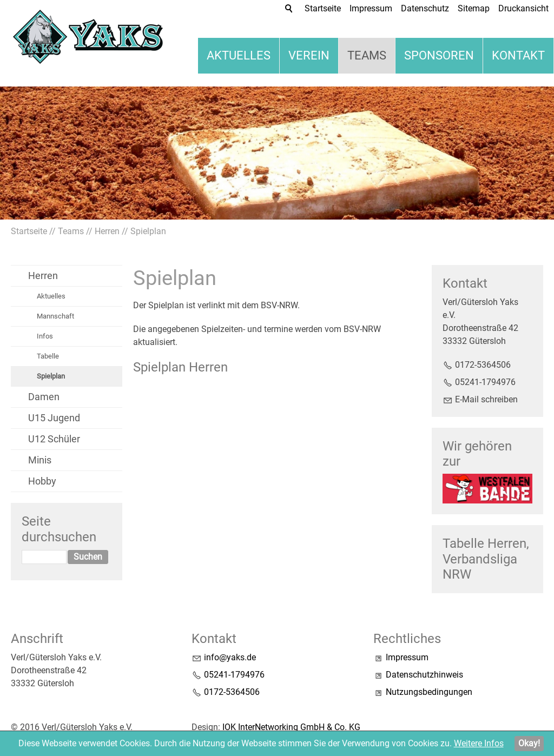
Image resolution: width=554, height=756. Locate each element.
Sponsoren (439, 55)
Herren (43, 276)
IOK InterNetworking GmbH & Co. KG (291, 727)
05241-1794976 (485, 382)
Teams (367, 55)
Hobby (42, 481)
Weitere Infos (479, 743)
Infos (45, 336)
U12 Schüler (54, 439)
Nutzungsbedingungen (429, 692)
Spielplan (51, 376)
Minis (40, 460)
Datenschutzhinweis (424, 675)
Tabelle (48, 356)
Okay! (529, 743)
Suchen (88, 557)
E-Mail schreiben (486, 399)
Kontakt (518, 55)
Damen (44, 397)
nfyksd (230, 657)
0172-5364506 (483, 365)
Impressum (407, 657)
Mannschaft (55, 316)
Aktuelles (239, 55)
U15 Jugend (54, 418)
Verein (309, 55)
